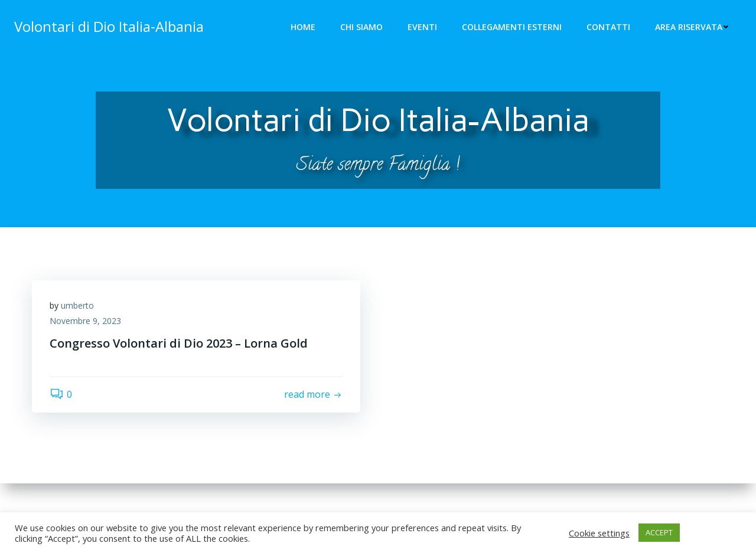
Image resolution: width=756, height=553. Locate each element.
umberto (77, 305)
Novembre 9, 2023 (85, 321)
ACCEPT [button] (659, 532)
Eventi (422, 27)
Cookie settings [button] (599, 533)
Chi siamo (361, 27)
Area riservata (692, 27)
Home (303, 27)
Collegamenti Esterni (512, 27)
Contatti (608, 27)
